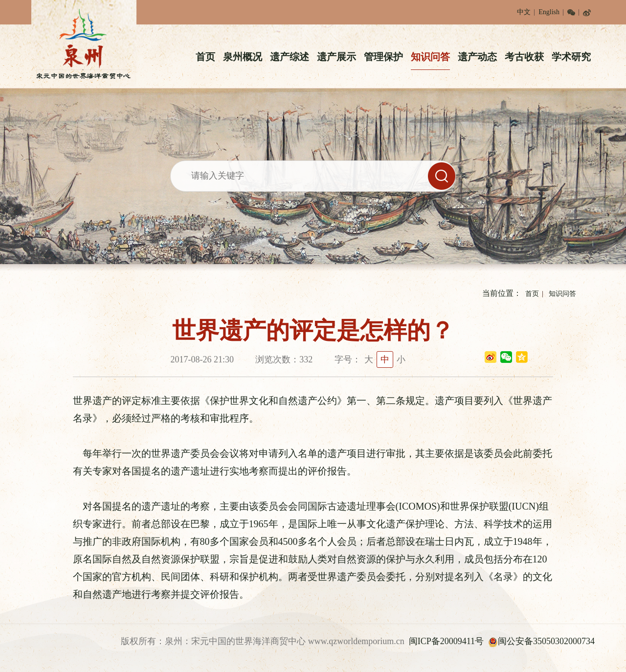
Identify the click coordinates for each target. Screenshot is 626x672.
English (549, 12)
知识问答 (430, 57)
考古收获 (524, 57)
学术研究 (571, 57)
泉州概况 (243, 57)
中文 (524, 12)
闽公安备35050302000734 (541, 641)
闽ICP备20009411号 (446, 641)
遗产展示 (336, 57)
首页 (205, 57)
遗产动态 (477, 57)
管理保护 (383, 57)
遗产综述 (290, 57)
